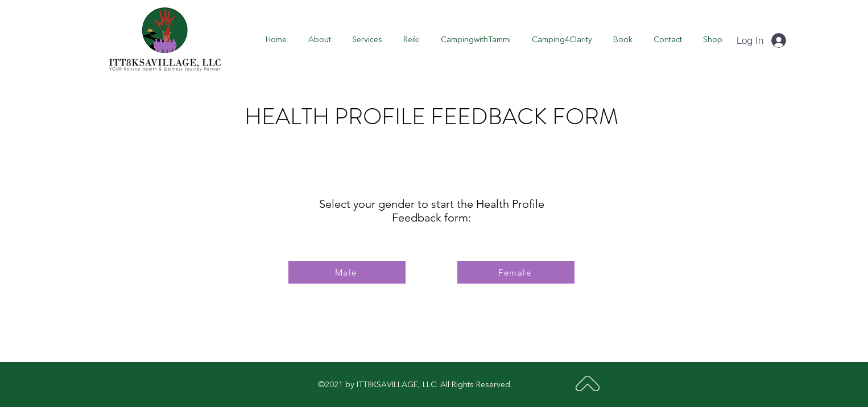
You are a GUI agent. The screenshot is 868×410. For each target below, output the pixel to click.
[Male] (347, 272)
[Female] (516, 272)
